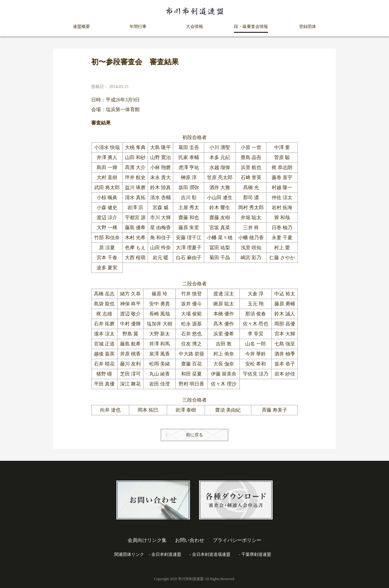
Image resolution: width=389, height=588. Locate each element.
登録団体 (308, 27)
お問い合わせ (190, 540)
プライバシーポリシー (237, 540)
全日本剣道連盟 (166, 554)
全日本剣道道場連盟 (211, 554)
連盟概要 (81, 27)
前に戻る (194, 435)
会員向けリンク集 (147, 540)
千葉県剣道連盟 (256, 554)
